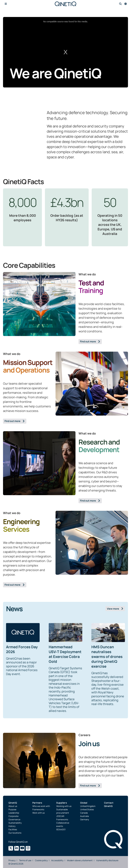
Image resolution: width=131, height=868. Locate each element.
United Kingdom (88, 806)
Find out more (88, 341)
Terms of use (25, 860)
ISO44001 (61, 829)
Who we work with (41, 806)
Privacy (12, 860)
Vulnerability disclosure (107, 860)
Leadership (14, 813)
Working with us (64, 806)
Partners (37, 803)
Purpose (12, 809)
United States (87, 809)
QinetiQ (13, 803)
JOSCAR (60, 816)
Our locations (15, 833)
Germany (85, 819)
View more (113, 609)
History (12, 826)
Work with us (38, 813)
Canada (84, 813)
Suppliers (62, 803)
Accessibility (57, 860)
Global (84, 803)
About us (13, 806)
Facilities (13, 829)
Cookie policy (41, 860)
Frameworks (38, 809)
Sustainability (15, 823)
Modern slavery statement (80, 860)
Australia (84, 816)
